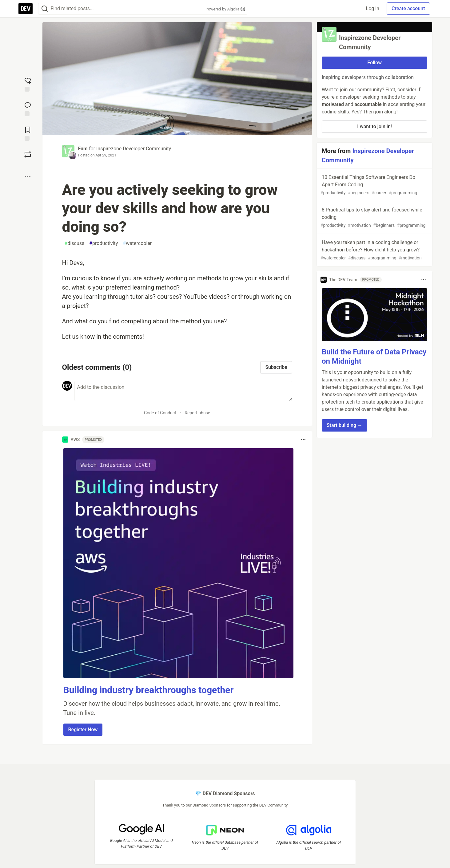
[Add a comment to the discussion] (183, 391)
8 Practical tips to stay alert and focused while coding (374, 218)
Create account (408, 8)
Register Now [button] (83, 730)
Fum (83, 149)
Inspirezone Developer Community (134, 149)
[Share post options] (28, 177)
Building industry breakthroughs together (149, 690)
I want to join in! (374, 126)
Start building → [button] (344, 425)
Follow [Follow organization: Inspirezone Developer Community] (374, 63)
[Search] (45, 9)
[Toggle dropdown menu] (303, 440)
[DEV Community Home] (26, 9)
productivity (104, 243)
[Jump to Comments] (28, 108)
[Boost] (28, 154)
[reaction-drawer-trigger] (28, 84)
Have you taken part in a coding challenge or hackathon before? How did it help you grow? (374, 250)
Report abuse (197, 413)
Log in (373, 8)
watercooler (137, 243)
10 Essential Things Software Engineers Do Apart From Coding (374, 185)
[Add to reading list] (28, 133)
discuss (75, 243)
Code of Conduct (160, 413)
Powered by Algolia (225, 9)
